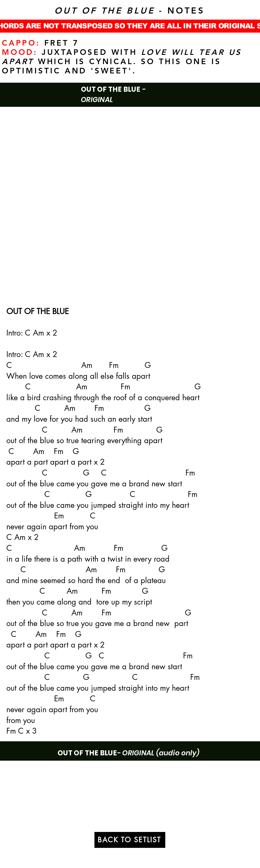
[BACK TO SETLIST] (130, 840)
